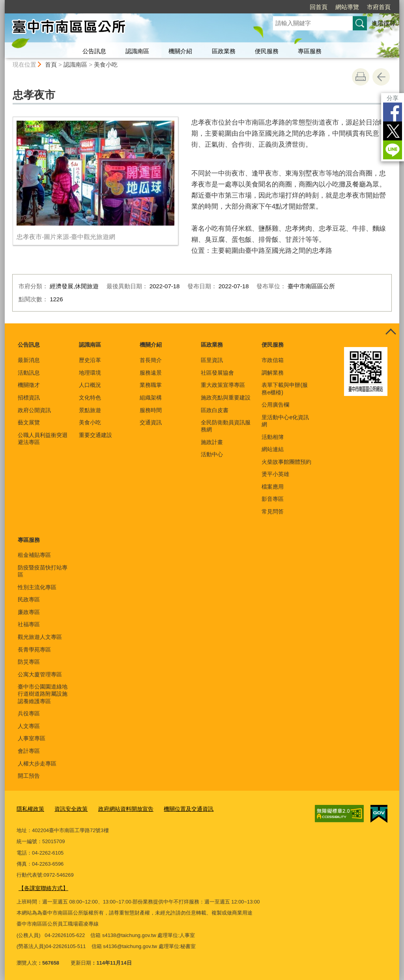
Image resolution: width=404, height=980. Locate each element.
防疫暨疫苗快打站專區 (43, 571)
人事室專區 (32, 738)
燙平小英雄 (275, 474)
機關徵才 (29, 385)
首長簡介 (151, 360)
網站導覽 (347, 7)
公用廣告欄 (275, 405)
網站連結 (273, 449)
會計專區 (29, 751)
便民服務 (267, 51)
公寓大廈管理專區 (40, 674)
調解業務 (273, 373)
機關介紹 (180, 51)
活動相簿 (273, 437)
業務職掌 (151, 385)
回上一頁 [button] (381, 77)
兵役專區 (29, 713)
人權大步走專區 (37, 763)
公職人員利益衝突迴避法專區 (43, 439)
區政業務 (224, 51)
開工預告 (29, 776)
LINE (393, 150)
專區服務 (310, 51)
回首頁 (319, 7)
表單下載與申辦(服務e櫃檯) (285, 388)
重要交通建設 (95, 435)
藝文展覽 (29, 422)
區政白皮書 (215, 410)
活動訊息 (29, 373)
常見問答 (273, 511)
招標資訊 (29, 398)
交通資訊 (151, 422)
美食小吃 (106, 64)
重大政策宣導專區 (223, 385)
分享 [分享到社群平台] (393, 98)
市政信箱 (273, 360)
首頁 (51, 64)
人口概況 (90, 385)
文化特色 (90, 398)
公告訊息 (94, 51)
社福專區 (29, 624)
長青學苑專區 (34, 650)
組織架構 (151, 398)
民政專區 (29, 599)
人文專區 (29, 726)
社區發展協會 (217, 373)
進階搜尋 (383, 23)
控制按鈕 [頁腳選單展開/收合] (391, 332)
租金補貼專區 (34, 555)
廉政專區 (29, 612)
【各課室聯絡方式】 (42, 886)
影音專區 (273, 499)
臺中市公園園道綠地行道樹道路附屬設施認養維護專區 (43, 694)
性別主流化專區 (37, 587)
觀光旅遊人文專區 (40, 637)
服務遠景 (151, 373)
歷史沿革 (90, 360)
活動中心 (212, 454)
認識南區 (137, 51)
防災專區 (29, 662)
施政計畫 (212, 442)
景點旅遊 (90, 410)
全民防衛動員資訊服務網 (226, 426)
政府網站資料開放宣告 (120, 809)
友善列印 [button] (361, 77)
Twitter (393, 131)
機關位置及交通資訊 (179, 809)
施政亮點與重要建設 (226, 398)
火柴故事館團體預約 (286, 462)
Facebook (393, 112)
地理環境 (90, 373)
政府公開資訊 (34, 410)
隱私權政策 (29, 809)
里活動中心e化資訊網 (285, 421)
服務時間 (151, 410)
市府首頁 (379, 7)
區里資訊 (212, 360)
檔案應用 (273, 487)
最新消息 (29, 360)
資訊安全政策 (68, 809)
